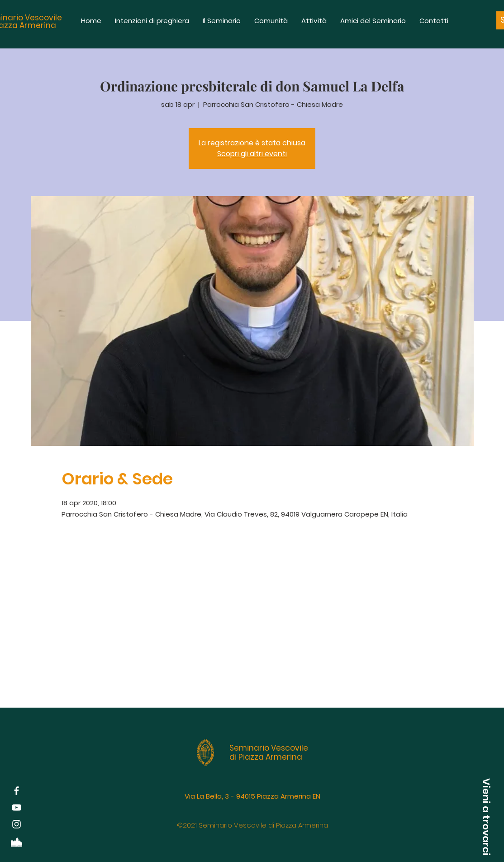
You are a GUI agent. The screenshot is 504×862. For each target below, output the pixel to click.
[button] (486, 817)
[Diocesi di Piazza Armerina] (17, 841)
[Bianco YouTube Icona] (17, 807)
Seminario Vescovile (269, 748)
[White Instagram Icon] (17, 824)
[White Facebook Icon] (17, 791)
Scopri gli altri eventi (252, 154)
